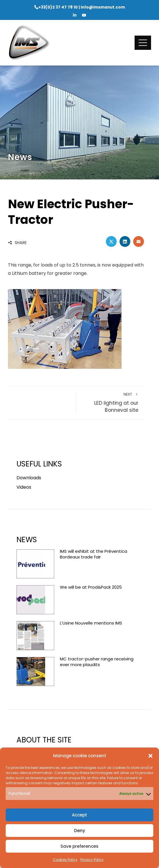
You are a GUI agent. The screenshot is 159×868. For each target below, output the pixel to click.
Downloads (29, 478)
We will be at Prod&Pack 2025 (91, 587)
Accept (79, 815)
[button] (150, 756)
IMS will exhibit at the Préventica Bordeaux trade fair (94, 554)
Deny (80, 831)
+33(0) (58, 7)
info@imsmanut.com (103, 7)
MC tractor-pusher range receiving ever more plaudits (97, 662)
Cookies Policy (65, 860)
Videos (24, 487)
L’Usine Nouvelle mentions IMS (91, 623)
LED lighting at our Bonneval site (110, 403)
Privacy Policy (92, 860)
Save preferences (79, 846)
